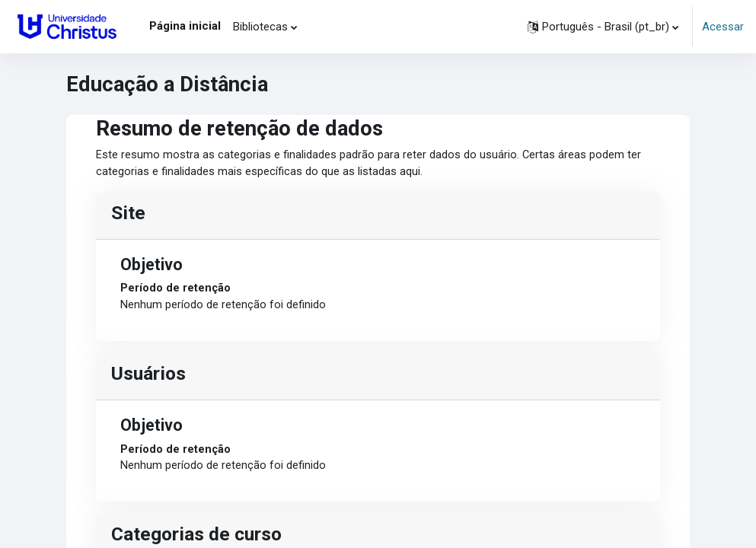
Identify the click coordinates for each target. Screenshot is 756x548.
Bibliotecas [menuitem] (260, 27)
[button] (603, 27)
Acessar (723, 27)
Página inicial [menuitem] (185, 26)
